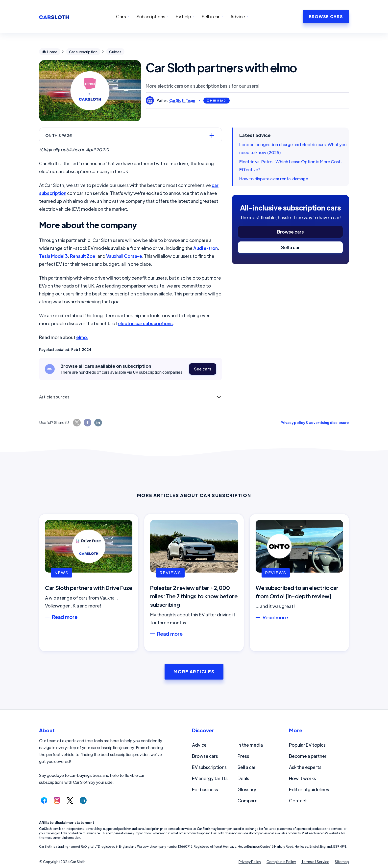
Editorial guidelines (309, 789)
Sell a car (290, 247)
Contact (298, 801)
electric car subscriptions (145, 323)
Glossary (247, 789)
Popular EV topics (307, 745)
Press (243, 756)
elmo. (82, 337)
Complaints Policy (281, 862)
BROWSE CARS (326, 16)
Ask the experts (305, 767)
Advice (199, 745)
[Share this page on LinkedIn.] (98, 423)
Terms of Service (315, 862)
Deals (243, 778)
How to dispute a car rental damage (274, 179)
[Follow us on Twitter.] (70, 800)
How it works (303, 778)
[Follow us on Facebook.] (44, 800)
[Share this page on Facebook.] (87, 423)
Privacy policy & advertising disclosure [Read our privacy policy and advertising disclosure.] (315, 422)
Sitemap (342, 862)
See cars (203, 369)
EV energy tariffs (210, 778)
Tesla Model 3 (53, 256)
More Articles (194, 671)
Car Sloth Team (182, 100)
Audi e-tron (206, 248)
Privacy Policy (250, 862)
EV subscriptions (209, 767)
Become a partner (308, 756)
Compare (248, 801)
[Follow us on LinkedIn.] (83, 800)
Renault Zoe (83, 256)
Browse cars (291, 232)
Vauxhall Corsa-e (124, 256)
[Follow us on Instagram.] (57, 800)
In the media (250, 745)
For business (205, 789)
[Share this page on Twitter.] (77, 423)
